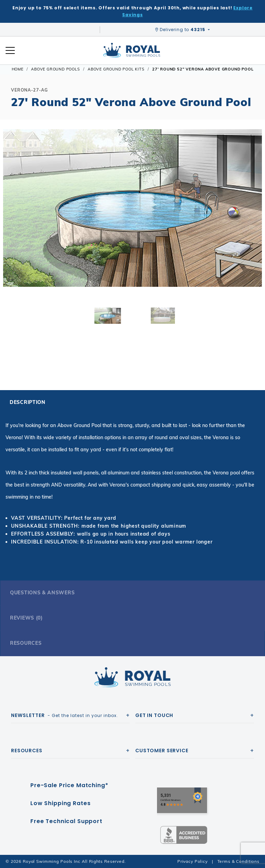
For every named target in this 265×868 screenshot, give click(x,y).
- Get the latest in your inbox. (65, 715)
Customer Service (162, 751)
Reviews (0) (26, 618)
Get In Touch (154, 715)
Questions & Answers (42, 593)
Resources (26, 643)
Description (28, 402)
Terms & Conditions (238, 861)
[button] (11, 219)
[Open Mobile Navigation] (10, 50)
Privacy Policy (193, 861)
